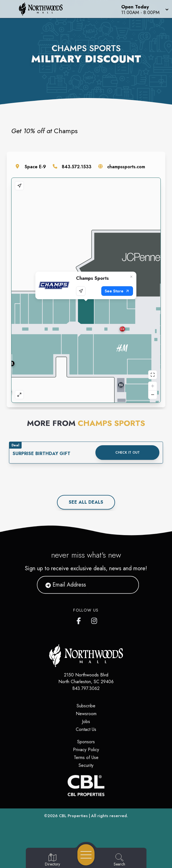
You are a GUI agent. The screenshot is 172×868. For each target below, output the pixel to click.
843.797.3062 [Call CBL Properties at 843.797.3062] (86, 688)
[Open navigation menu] (86, 855)
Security (86, 765)
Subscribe (86, 706)
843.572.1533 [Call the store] (77, 167)
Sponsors (86, 742)
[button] (144, 9)
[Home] (44, 9)
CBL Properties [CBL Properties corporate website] (73, 816)
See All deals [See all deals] (86, 502)
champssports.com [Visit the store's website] (126, 167)
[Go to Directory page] (52, 860)
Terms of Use (86, 757)
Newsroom (86, 714)
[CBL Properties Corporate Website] (86, 786)
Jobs (86, 722)
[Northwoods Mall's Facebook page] (80, 620)
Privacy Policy (86, 750)
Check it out (128, 453)
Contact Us (86, 729)
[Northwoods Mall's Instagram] (95, 620)
